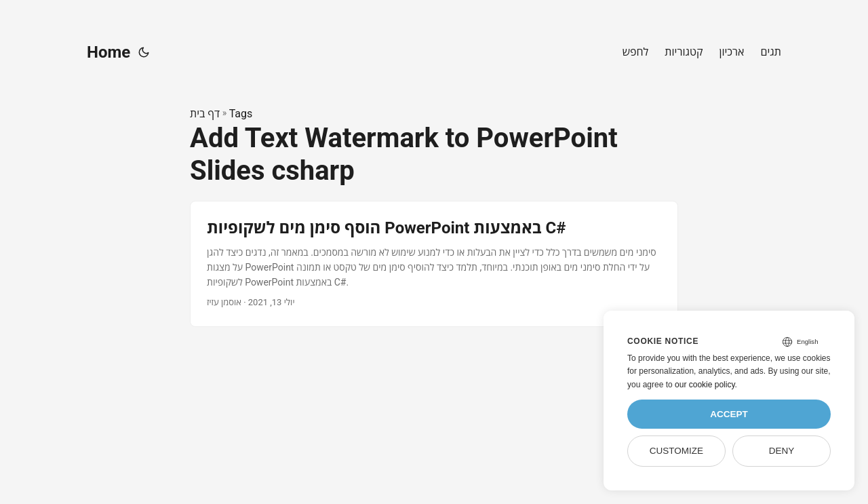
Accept (729, 414)
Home (108, 52)
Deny (782, 451)
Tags (241, 114)
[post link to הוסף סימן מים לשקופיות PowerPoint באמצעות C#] (434, 264)
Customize (676, 451)
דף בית (205, 114)
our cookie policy (705, 385)
